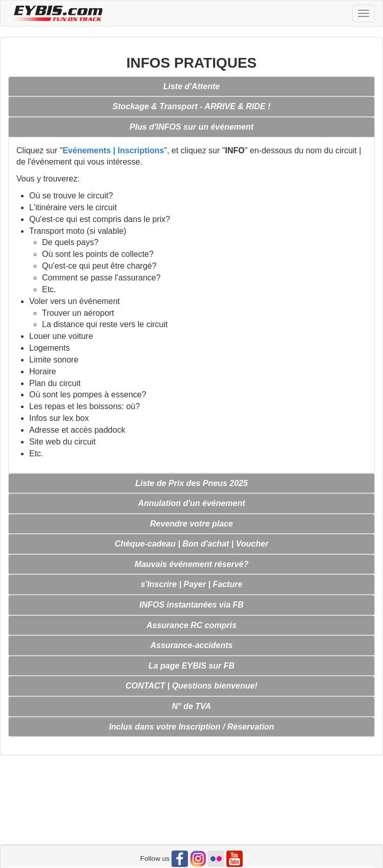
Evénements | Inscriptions (113, 150)
